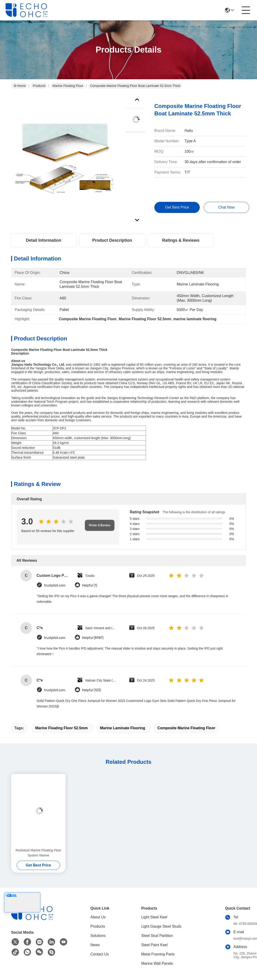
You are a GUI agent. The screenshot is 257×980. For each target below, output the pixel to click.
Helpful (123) (92, 690)
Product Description (112, 240)
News (95, 945)
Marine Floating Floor (68, 86)
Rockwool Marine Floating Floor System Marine (38, 853)
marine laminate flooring (123, 728)
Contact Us (100, 954)
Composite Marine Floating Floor (186, 728)
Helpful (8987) (93, 638)
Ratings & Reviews (181, 240)
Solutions (98, 936)
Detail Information (43, 240)
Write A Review (100, 525)
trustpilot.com (55, 585)
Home (20, 86)
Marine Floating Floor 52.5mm (62, 728)
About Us (98, 917)
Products (39, 86)
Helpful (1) (90, 585)
